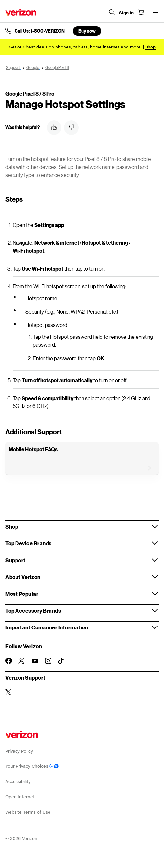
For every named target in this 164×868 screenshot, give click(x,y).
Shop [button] (12, 526)
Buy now (87, 31)
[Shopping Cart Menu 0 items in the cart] (141, 12)
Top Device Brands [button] (29, 543)
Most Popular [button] (22, 594)
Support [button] (16, 560)
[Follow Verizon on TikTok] (61, 661)
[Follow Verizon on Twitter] (22, 661)
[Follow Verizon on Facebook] (9, 661)
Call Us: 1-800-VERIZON (40, 31)
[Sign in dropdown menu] (126, 13)
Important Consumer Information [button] (47, 627)
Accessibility (18, 781)
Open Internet (20, 797)
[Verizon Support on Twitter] (9, 692)
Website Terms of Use (28, 812)
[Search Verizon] (112, 12)
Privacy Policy (19, 751)
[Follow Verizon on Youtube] (35, 661)
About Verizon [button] (23, 577)
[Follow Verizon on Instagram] (48, 661)
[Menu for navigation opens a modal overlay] (155, 12)
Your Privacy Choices (32, 766)
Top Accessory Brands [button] (33, 611)
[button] (54, 128)
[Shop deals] (150, 47)
